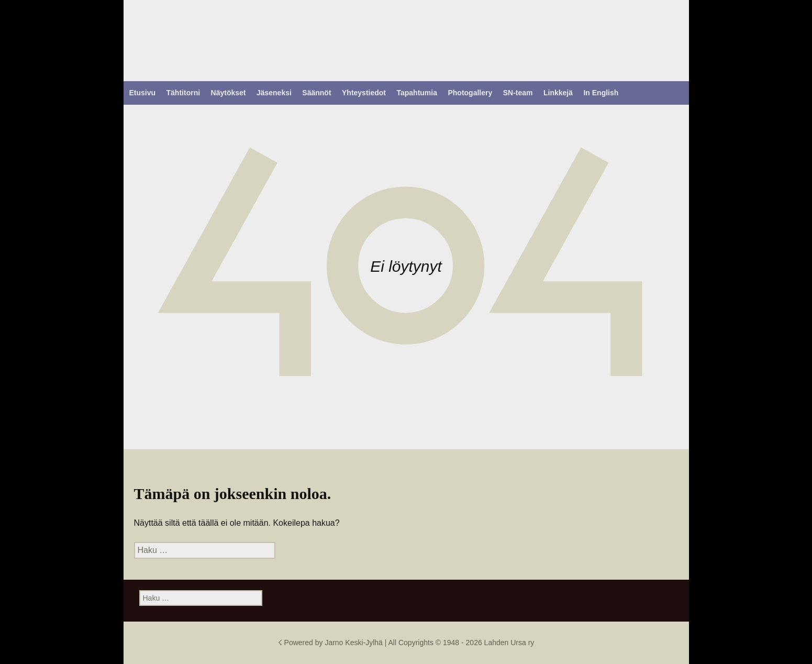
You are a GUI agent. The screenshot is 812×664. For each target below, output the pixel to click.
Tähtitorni (183, 93)
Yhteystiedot (364, 93)
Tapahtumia (417, 93)
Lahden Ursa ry (509, 643)
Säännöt (316, 93)
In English (601, 93)
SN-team (518, 93)
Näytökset (229, 93)
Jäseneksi (274, 93)
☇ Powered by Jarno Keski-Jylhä (331, 643)
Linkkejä (558, 93)
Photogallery (470, 93)
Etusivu (143, 93)
